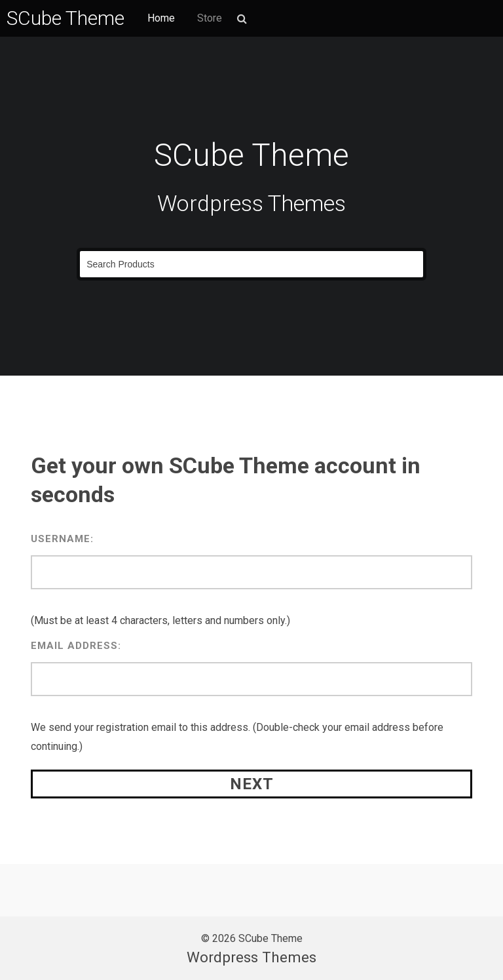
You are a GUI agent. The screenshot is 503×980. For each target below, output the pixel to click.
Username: (62, 539)
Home (161, 18)
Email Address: (76, 646)
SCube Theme (65, 18)
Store (210, 18)
